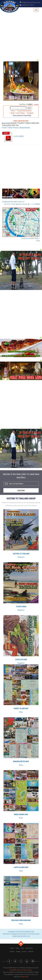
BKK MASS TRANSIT (10, 204)
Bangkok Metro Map (21, 761)
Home (13, 111)
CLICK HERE (13, 136)
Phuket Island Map (21, 708)
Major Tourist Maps (18, 113)
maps (17, 948)
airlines (12, 951)
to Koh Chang (21, 606)
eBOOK (31, 951)
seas (22, 948)
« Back (38, 241)
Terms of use (28, 970)
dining (18, 951)
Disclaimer (13, 970)
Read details (25, 128)
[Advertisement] (21, 36)
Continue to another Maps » (31, 238)
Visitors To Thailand (21, 554)
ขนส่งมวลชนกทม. (23, 204)
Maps (21, 712)
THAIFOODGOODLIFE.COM (21, 936)
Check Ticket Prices (10, 128)
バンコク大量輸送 (34, 204)
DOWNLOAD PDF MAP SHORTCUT (13, 202)
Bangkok (30, 113)
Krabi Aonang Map (21, 814)
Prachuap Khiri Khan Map (21, 920)
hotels (12, 948)
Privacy (20, 970)
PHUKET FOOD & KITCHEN (30, 934)
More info (25, 977)
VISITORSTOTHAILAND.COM (12, 934)
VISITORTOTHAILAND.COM (25, 932)
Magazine (21, 557)
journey (24, 951)
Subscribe (21, 491)
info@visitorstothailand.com (31, 2)
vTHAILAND (11, 932)
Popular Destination (24, 111)
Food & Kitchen (21, 659)
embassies (29, 948)
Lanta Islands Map (21, 867)
